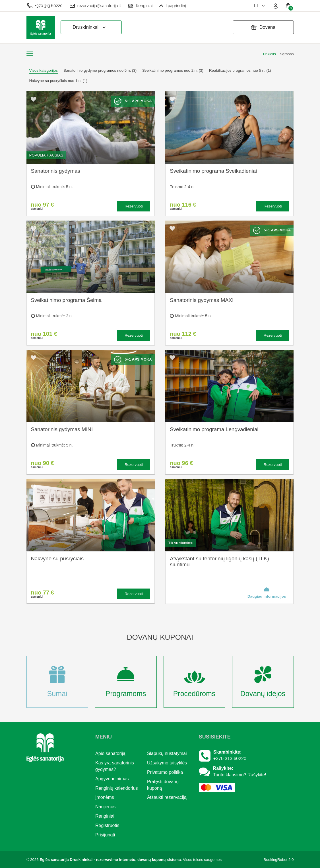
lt (260, 6)
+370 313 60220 (45, 6)
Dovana (263, 27)
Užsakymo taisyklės (167, 763)
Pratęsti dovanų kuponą (163, 785)
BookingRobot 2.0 (279, 860)
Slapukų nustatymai (167, 753)
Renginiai (140, 6)
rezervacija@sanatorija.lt (95, 6)
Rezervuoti (134, 206)
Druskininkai (90, 27)
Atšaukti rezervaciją (167, 797)
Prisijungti (105, 835)
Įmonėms (105, 797)
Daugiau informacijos (267, 592)
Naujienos (105, 807)
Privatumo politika (165, 772)
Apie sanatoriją (110, 753)
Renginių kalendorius (116, 788)
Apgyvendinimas (112, 779)
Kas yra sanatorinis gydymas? (115, 766)
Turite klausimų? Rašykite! (240, 775)
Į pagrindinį (173, 6)
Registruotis (107, 825)
